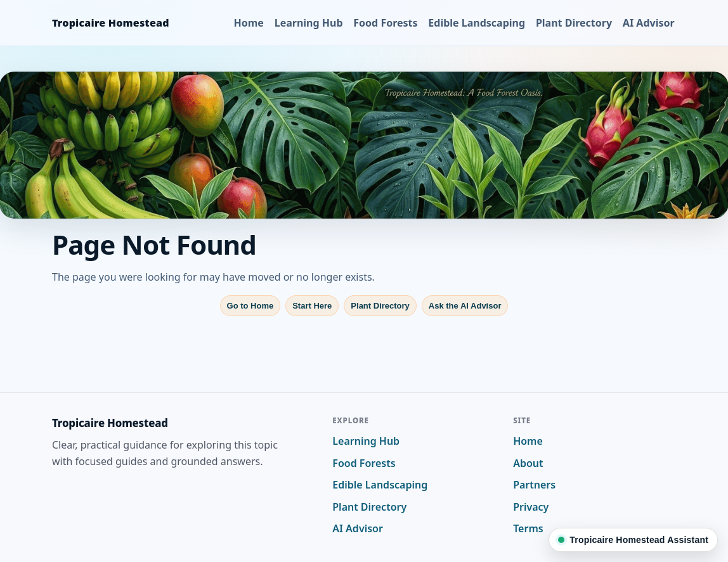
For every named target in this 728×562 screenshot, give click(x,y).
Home (249, 23)
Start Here (312, 306)
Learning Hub (309, 23)
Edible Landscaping (477, 23)
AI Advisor (649, 23)
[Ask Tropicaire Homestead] (633, 540)
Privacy (531, 507)
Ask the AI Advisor (465, 306)
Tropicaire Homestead (111, 23)
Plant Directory (574, 23)
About (528, 463)
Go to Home (250, 306)
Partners (534, 485)
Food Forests (385, 23)
